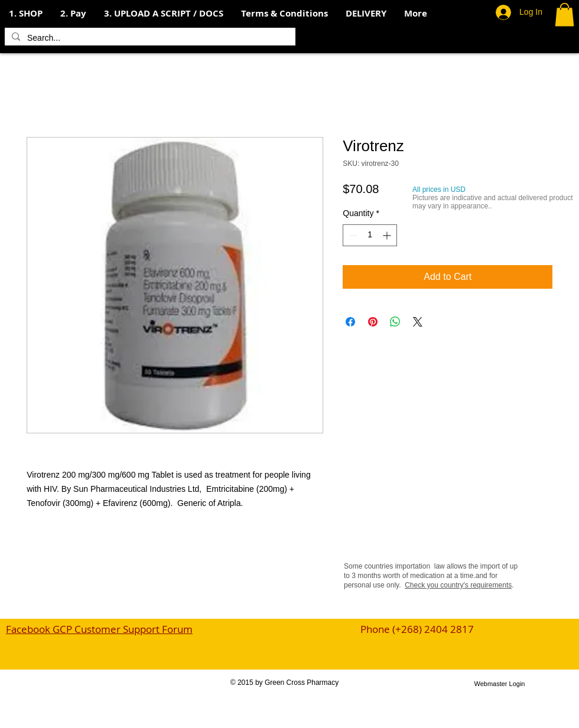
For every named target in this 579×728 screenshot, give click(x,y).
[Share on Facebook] (350, 322)
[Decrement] (352, 235)
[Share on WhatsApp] (395, 322)
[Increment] (388, 235)
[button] (73, 14)
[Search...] (149, 38)
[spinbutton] (370, 235)
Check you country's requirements (458, 585)
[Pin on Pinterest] (373, 322)
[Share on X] (418, 322)
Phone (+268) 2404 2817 (417, 629)
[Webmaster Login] (500, 684)
